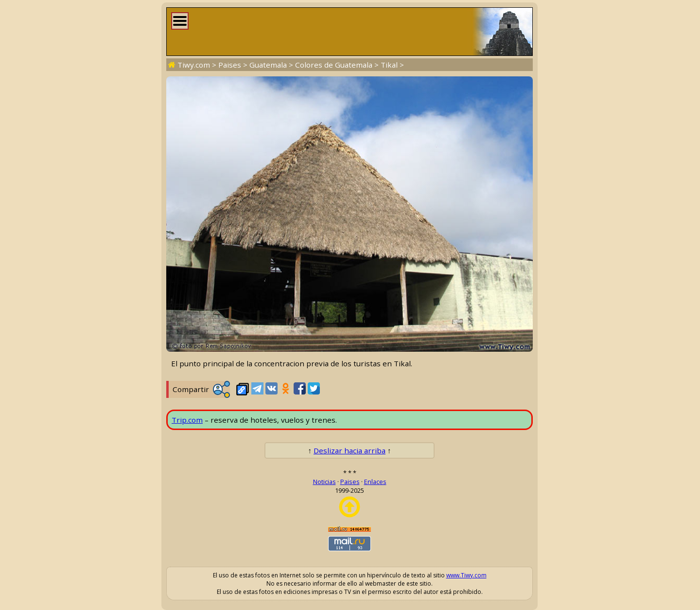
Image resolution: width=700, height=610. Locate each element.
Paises (230, 65)
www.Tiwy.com (466, 575)
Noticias (324, 482)
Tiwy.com (194, 65)
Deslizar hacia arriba (350, 450)
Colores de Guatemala (334, 65)
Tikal (389, 65)
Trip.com (187, 420)
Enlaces (375, 482)
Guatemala (268, 65)
